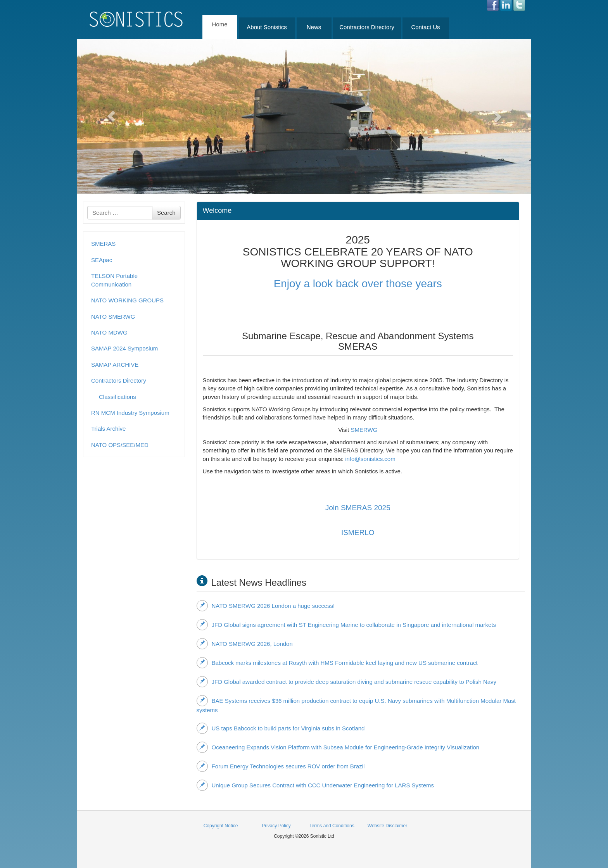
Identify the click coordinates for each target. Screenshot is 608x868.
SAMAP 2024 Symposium (124, 348)
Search (166, 213)
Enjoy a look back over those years (358, 284)
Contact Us (425, 27)
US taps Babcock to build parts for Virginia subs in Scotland (281, 728)
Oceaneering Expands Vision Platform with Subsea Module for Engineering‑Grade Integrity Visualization (338, 747)
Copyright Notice (221, 826)
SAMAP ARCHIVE (115, 365)
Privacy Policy (276, 826)
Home (219, 24)
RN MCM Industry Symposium (130, 413)
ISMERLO (358, 532)
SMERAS (103, 244)
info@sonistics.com (370, 459)
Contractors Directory (367, 27)
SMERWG (364, 430)
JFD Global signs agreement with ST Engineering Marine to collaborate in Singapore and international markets (346, 625)
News (314, 27)
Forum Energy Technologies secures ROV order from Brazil (281, 766)
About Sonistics (267, 27)
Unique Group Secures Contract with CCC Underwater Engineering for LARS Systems (315, 785)
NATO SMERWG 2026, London (245, 644)
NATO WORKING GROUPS (127, 300)
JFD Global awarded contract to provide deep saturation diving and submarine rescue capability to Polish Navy (347, 682)
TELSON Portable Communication (114, 280)
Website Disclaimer (387, 826)
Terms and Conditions (332, 826)
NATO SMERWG (113, 317)
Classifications (117, 397)
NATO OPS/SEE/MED (120, 445)
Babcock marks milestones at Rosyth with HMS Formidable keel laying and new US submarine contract (337, 663)
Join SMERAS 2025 (358, 508)
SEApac (102, 260)
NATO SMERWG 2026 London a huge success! (266, 606)
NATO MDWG (109, 332)
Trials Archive (108, 429)
